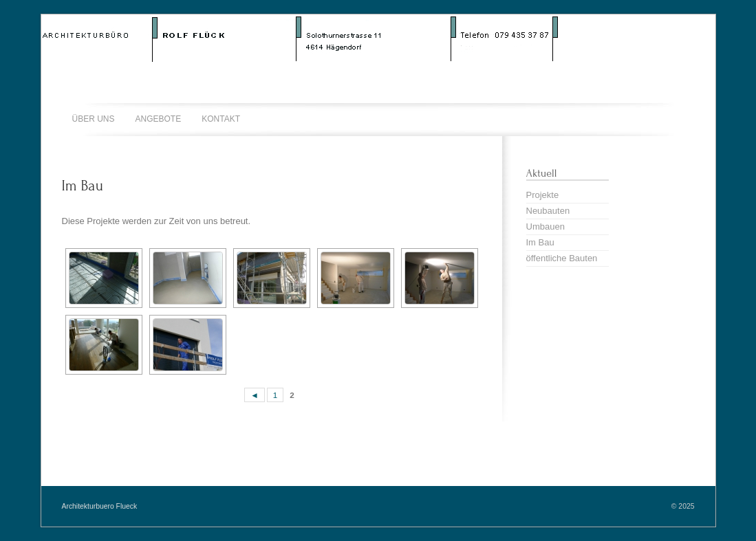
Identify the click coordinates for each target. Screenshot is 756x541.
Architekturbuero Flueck (100, 506)
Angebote (159, 119)
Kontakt (221, 119)
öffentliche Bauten (562, 258)
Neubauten (548, 211)
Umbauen (546, 227)
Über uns (94, 119)
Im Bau (83, 186)
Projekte (543, 195)
